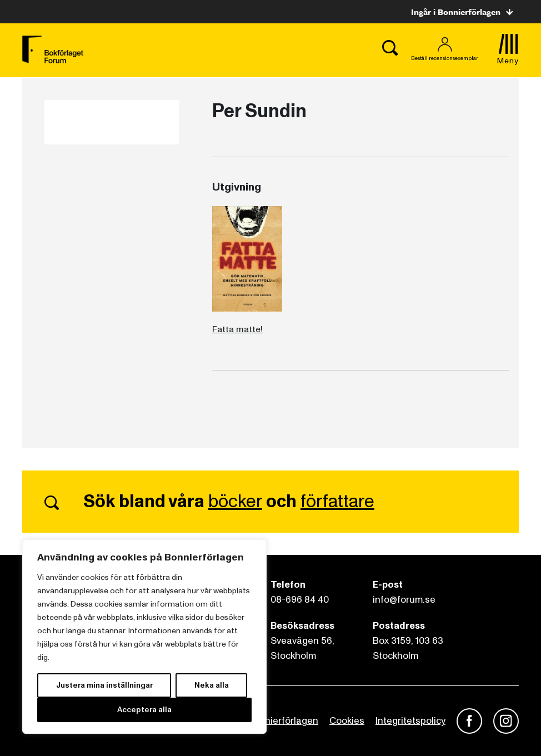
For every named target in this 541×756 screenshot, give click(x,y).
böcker (235, 502)
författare (337, 502)
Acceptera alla (144, 710)
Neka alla (212, 685)
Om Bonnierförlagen (274, 721)
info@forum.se (404, 600)
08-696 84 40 (300, 600)
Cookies (347, 721)
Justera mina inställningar (104, 685)
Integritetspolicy (410, 721)
